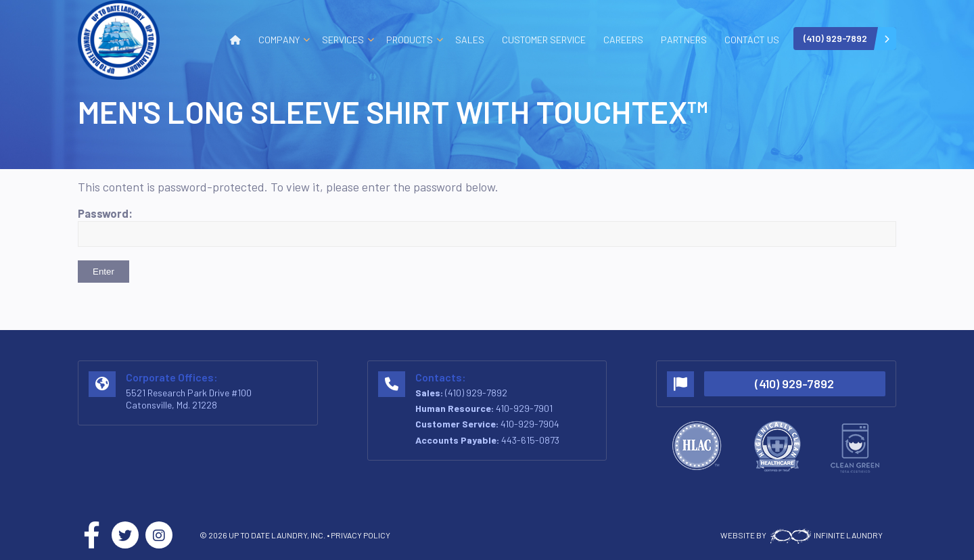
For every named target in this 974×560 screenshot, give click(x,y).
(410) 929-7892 (476, 393)
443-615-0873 (530, 440)
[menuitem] (235, 40)
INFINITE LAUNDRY (825, 535)
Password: (487, 227)
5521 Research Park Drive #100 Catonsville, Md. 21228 (189, 399)
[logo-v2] (119, 40)
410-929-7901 (524, 408)
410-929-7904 (530, 424)
